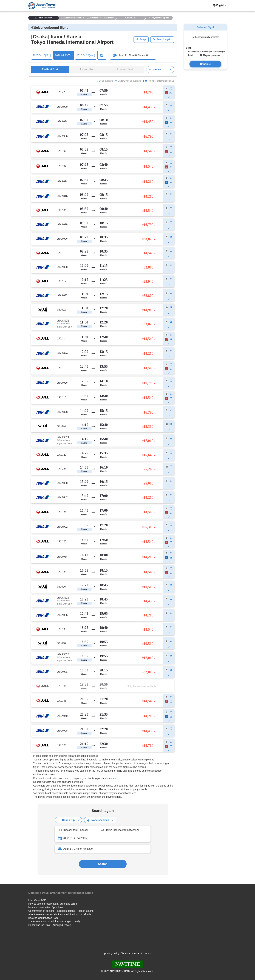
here (114, 778)
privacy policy (112, 953)
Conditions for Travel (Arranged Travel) (50, 925)
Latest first (87, 69)
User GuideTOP (37, 900)
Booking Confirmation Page (43, 918)
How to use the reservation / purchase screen (53, 904)
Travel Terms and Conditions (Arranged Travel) (54, 921)
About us (146, 953)
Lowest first (125, 69)
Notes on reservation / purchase (46, 907)
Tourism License (130, 953)
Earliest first (50, 69)
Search (103, 864)
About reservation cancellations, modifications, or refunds (60, 914)
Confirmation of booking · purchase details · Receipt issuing (61, 911)
